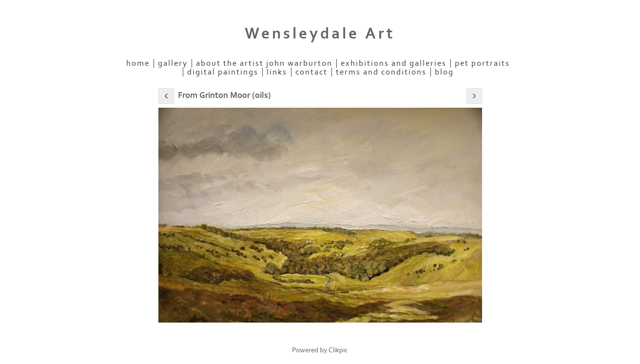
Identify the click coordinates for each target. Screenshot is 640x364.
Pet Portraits (482, 63)
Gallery (173, 63)
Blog (444, 72)
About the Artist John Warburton (264, 63)
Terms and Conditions (381, 72)
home (138, 63)
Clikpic (338, 350)
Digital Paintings (223, 72)
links (277, 72)
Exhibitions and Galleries (394, 63)
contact (311, 72)
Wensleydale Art (320, 34)
